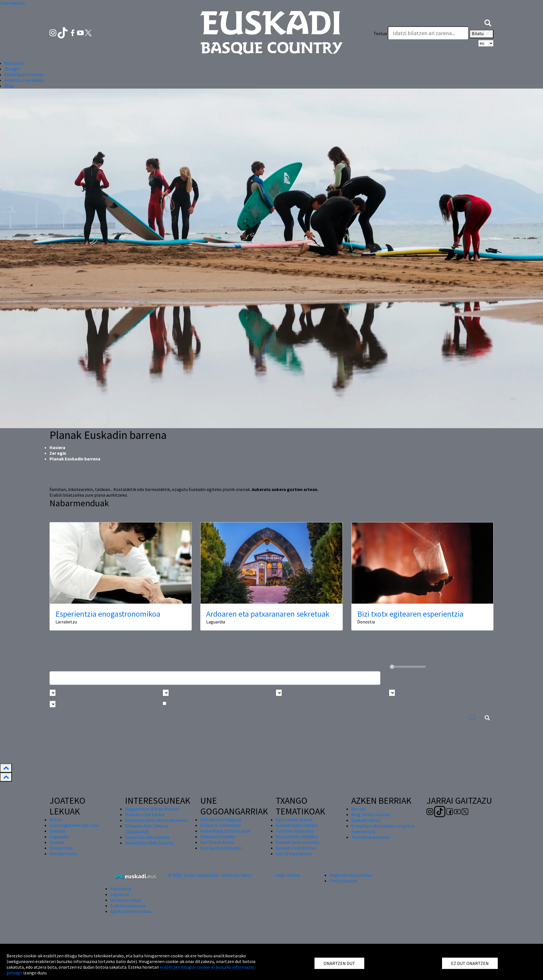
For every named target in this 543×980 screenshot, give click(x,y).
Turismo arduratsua (370, 837)
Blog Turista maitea (371, 814)
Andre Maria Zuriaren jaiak (225, 831)
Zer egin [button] (12, 69)
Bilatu (481, 34)
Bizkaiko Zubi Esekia (145, 814)
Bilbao (56, 820)
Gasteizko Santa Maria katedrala (156, 820)
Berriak (358, 809)
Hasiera (57, 447)
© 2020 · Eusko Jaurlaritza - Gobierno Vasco (210, 875)
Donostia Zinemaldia (220, 825)
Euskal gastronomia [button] (24, 74)
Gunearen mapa (126, 900)
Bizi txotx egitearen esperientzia (410, 614)
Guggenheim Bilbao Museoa (152, 809)
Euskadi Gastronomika (298, 842)
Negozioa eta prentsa (351, 875)
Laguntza (119, 894)
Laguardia (59, 837)
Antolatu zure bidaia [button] (24, 80)
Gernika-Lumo (63, 854)
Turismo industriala (295, 831)
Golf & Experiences (294, 854)
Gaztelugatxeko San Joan (74, 825)
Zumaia (57, 842)
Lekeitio (57, 831)
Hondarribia (61, 848)
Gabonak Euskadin (218, 837)
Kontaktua (121, 889)
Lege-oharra (288, 875)
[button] (488, 22)
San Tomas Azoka (217, 842)
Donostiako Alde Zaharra (149, 843)
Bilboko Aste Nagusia (221, 820)
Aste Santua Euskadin (221, 848)
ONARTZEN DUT (339, 963)
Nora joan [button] (14, 63)
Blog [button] (9, 86)
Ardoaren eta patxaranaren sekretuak (268, 614)
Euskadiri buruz (366, 820)
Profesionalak (343, 881)
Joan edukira (12, 3)
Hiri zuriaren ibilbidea (297, 837)
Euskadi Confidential (296, 848)
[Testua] (428, 33)
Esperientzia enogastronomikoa (108, 614)
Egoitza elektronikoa (131, 911)
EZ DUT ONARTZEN (470, 963)
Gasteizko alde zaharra (147, 837)
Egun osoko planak (294, 820)
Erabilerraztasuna (128, 906)
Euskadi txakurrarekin (297, 825)
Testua (380, 33)
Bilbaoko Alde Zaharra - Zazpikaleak (148, 829)
